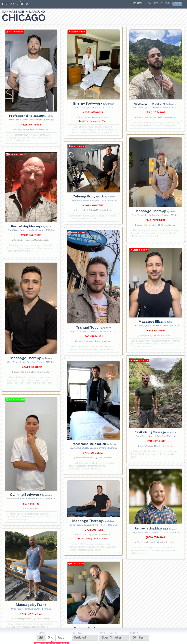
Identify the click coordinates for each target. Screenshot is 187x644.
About (158, 3)
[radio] (41, 638)
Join (167, 3)
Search (138, 3)
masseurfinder (17, 4)
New (148, 3)
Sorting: (77, 633)
